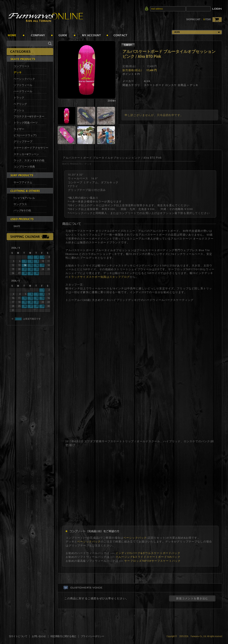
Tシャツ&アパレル (24, 198)
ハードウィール (23, 91)
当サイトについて (18, 636)
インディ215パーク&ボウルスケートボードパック (148, 553)
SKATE (17, 226)
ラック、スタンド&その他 (29, 160)
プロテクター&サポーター (29, 116)
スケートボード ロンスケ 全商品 (165, 85)
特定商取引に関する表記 (63, 636)
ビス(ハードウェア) (25, 135)
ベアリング (20, 104)
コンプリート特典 (24, 167)
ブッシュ (19, 110)
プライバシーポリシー (93, 636)
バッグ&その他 (22, 210)
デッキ (18, 72)
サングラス (20, 204)
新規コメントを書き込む (192, 598)
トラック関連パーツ (26, 123)
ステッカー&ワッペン (26, 154)
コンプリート (22, 66)
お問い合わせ (39, 636)
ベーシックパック (24, 79)
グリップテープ (23, 142)
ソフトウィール (23, 85)
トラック (19, 98)
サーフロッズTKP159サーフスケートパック (152, 561)
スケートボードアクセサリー (31, 148)
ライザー (19, 129)
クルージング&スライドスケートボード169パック (148, 557)
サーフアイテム (23, 182)
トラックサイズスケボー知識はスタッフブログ (99, 277)
